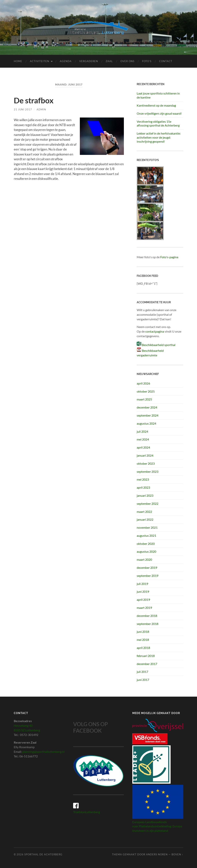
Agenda (66, 61)
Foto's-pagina (169, 257)
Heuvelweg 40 (23, 725)
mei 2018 (143, 640)
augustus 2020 (146, 551)
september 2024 (148, 415)
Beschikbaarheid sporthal (159, 345)
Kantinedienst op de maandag (156, 105)
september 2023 (148, 471)
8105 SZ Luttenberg (27, 730)
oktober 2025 (146, 391)
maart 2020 (144, 559)
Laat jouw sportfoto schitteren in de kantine (158, 95)
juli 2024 (142, 431)
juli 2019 (142, 584)
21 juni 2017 (23, 109)
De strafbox (34, 100)
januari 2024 (145, 455)
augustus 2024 (146, 423)
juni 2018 (143, 632)
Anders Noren (157, 854)
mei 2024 (143, 439)
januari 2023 (145, 495)
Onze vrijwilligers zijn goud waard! (159, 113)
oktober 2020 (146, 544)
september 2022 (148, 503)
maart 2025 (144, 399)
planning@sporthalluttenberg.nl (43, 752)
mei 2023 (143, 479)
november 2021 (147, 527)
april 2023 (143, 487)
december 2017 (147, 664)
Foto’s (147, 61)
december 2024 (147, 407)
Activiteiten (40, 61)
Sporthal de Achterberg (43, 854)
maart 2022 (144, 512)
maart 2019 (144, 608)
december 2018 (147, 616)
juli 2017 (142, 672)
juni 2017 (143, 680)
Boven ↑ (177, 854)
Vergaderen (89, 61)
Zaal (109, 61)
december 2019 (147, 568)
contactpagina (155, 331)
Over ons (127, 61)
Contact (166, 61)
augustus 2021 (146, 536)
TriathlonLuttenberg (87, 812)
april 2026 (143, 383)
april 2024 (143, 447)
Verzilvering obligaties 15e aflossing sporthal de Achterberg (158, 123)
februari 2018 (146, 656)
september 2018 (148, 624)
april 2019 (143, 600)
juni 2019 (143, 591)
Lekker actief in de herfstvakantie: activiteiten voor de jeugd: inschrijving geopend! (159, 137)
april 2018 (143, 648)
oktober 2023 (146, 463)
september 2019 (148, 576)
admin (41, 109)
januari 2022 (145, 519)
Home (18, 61)
